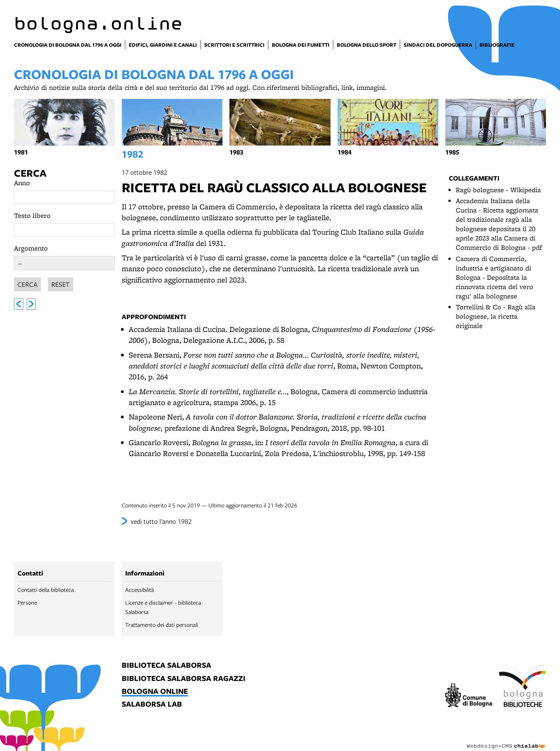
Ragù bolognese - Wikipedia (498, 190)
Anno (22, 183)
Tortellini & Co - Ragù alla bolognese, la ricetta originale (496, 316)
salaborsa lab (152, 705)
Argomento (31, 248)
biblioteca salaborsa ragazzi (184, 679)
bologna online (155, 692)
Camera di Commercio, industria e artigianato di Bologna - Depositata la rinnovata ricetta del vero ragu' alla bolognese (494, 277)
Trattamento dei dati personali (162, 625)
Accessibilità (140, 590)
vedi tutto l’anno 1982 (161, 521)
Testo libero (32, 215)
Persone (27, 602)
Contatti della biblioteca (46, 590)
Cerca (30, 173)
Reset (60, 283)
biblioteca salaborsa (166, 666)
